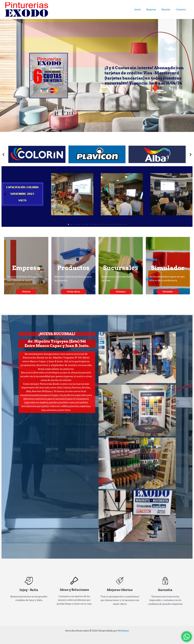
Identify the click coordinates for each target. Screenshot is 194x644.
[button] (3, 154)
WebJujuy (123, 631)
